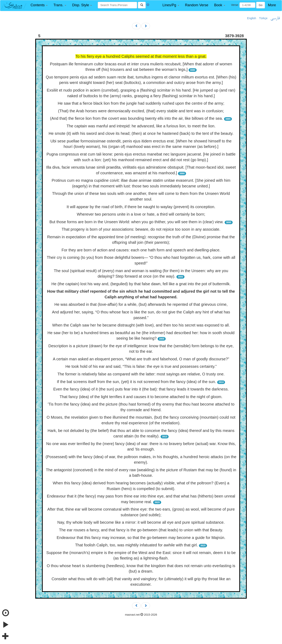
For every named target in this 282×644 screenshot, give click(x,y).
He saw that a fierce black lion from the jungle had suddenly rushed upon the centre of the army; (141, 103)
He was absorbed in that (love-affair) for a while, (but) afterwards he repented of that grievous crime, (141, 304)
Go (261, 5)
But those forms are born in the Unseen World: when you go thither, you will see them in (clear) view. (136, 222)
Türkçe (263, 18)
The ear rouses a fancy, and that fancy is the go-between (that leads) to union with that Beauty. (141, 530)
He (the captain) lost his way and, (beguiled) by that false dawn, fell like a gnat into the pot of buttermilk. (141, 284)
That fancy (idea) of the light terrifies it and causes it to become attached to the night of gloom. (141, 397)
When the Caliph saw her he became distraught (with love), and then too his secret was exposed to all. (141, 325)
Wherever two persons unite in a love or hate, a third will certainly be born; (141, 214)
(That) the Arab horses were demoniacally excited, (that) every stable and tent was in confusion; (141, 111)
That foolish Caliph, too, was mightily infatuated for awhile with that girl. (136, 545)
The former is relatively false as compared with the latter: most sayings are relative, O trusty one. (141, 374)
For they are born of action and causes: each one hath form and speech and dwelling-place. (141, 250)
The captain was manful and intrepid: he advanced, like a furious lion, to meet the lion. (141, 126)
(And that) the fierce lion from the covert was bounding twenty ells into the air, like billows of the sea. (137, 118)
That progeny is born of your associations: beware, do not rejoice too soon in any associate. (141, 229)
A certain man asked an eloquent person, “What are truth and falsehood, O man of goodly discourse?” (141, 359)
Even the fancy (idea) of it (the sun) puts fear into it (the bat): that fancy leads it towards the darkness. (141, 389)
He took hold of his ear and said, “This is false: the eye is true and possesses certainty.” (141, 366)
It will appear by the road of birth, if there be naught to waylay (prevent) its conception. (141, 207)
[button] (39, 5)
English (252, 18)
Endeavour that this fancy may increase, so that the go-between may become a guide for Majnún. (141, 538)
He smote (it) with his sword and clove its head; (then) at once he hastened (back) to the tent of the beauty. (141, 133)
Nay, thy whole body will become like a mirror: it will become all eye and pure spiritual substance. (141, 522)
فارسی (275, 18)
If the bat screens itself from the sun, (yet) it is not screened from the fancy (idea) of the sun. (137, 382)
